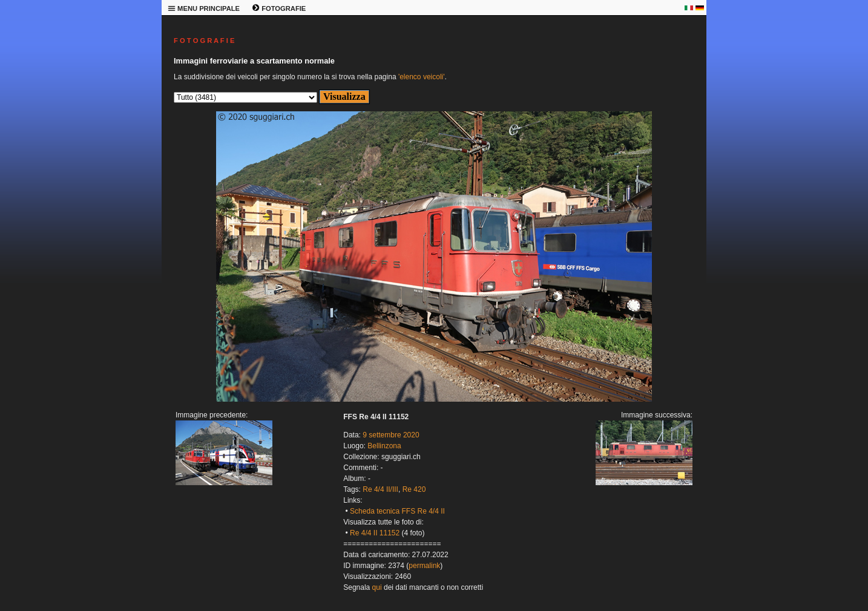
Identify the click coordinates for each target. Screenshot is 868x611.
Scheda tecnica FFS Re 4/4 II (397, 511)
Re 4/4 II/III (380, 489)
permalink (424, 566)
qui (377, 587)
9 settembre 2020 (391, 435)
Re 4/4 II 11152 (375, 533)
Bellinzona (384, 446)
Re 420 (414, 489)
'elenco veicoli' (422, 77)
